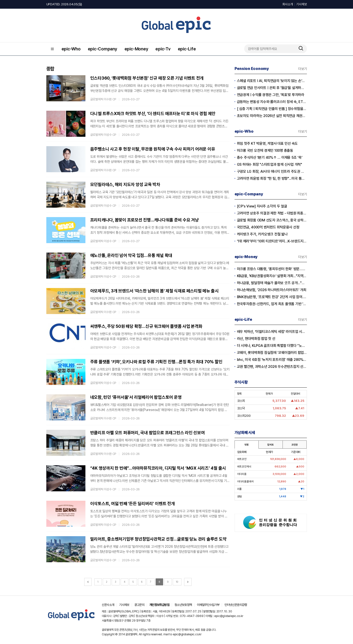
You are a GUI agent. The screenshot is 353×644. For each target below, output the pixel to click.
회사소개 (287, 4)
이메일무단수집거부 (208, 605)
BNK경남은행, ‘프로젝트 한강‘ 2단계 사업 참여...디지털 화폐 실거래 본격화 (272, 297)
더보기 (302, 69)
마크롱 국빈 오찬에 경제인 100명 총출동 (265, 151)
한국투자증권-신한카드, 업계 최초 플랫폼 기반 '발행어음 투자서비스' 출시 (272, 304)
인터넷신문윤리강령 (236, 605)
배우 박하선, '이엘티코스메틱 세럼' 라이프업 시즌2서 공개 (272, 332)
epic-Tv (163, 49)
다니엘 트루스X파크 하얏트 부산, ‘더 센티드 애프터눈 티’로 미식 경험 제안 (153, 113)
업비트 (270, 445)
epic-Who (71, 49)
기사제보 (301, 4)
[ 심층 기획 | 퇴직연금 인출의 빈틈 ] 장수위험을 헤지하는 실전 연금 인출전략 (272, 109)
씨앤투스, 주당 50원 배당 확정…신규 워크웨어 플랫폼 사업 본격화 (146, 326)
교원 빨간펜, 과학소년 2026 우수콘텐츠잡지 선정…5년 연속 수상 (272, 367)
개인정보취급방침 (159, 605)
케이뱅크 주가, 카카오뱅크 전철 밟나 (262, 234)
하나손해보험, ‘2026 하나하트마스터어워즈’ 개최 (272, 290)
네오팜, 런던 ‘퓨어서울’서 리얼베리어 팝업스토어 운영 (136, 397)
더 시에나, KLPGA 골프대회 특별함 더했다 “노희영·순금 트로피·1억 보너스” (272, 346)
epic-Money (136, 49)
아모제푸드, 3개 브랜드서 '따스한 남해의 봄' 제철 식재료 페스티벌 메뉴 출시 (154, 291)
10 (177, 582)
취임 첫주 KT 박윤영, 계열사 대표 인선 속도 (267, 144)
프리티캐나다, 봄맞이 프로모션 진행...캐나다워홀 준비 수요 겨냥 (145, 220)
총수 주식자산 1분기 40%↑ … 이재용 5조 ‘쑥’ (270, 158)
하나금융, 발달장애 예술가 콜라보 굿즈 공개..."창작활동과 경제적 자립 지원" (272, 283)
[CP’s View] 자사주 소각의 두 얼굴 (262, 206)
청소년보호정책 (183, 605)
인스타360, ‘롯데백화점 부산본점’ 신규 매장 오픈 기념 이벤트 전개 (147, 78)
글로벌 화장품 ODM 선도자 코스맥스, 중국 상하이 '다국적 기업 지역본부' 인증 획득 (272, 220)
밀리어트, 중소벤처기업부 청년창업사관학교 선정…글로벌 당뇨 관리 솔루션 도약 (158, 539)
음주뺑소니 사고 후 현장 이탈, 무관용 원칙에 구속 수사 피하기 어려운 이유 (153, 149)
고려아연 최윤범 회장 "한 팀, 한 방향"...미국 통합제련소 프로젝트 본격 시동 (272, 178)
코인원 (295, 445)
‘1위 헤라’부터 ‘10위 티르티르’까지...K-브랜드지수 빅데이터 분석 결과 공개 (272, 241)
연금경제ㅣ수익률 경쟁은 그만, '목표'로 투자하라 (271, 95)
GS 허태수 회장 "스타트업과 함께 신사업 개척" (270, 164)
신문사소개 (108, 605)
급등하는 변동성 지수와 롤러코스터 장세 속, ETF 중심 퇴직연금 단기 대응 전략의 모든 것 (272, 102)
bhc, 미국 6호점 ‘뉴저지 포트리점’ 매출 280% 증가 (272, 360)
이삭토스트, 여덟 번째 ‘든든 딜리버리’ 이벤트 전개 (133, 504)
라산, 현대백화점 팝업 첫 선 (256, 339)
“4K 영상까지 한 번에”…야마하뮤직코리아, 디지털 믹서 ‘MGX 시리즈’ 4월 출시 (158, 468)
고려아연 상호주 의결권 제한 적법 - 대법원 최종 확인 (272, 213)
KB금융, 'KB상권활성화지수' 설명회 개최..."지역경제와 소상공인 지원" (272, 276)
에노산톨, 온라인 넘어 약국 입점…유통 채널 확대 (131, 255)
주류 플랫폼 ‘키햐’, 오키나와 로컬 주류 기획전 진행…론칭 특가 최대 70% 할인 (156, 362)
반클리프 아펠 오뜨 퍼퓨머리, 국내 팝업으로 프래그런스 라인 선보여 (148, 433)
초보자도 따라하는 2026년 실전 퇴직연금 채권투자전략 (272, 116)
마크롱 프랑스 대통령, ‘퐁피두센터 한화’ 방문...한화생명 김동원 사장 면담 (272, 269)
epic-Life (187, 49)
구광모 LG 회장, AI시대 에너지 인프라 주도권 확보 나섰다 (272, 171)
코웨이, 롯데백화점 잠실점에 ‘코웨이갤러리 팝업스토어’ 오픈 (272, 353)
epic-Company (103, 49)
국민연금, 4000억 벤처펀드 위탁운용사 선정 (268, 227)
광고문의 (139, 605)
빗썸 (247, 445)
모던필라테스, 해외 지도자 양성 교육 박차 (125, 184)
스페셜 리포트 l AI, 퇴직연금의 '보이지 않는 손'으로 (272, 81)
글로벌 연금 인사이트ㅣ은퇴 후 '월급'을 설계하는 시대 (272, 88)
